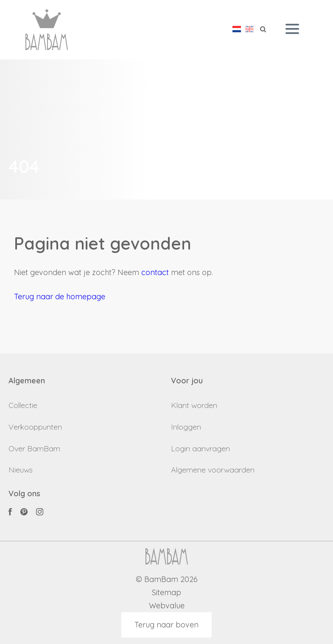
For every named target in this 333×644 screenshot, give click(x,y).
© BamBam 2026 (167, 580)
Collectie (23, 405)
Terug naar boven (166, 625)
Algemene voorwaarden (213, 470)
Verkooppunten (35, 427)
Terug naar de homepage (60, 297)
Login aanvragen (200, 449)
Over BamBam (34, 449)
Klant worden (194, 405)
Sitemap (166, 593)
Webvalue (167, 606)
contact (155, 272)
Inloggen (186, 427)
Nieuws (21, 470)
